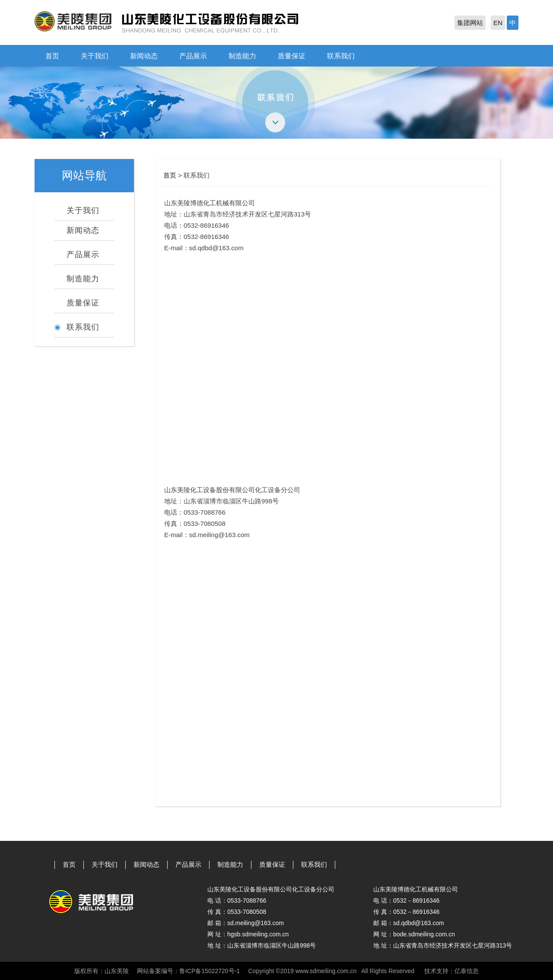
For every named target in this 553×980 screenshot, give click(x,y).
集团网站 (470, 23)
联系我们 (341, 56)
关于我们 (95, 56)
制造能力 (242, 56)
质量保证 (292, 56)
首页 (52, 56)
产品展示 (193, 56)
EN (498, 23)
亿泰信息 (467, 971)
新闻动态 (144, 56)
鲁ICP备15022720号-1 (210, 971)
